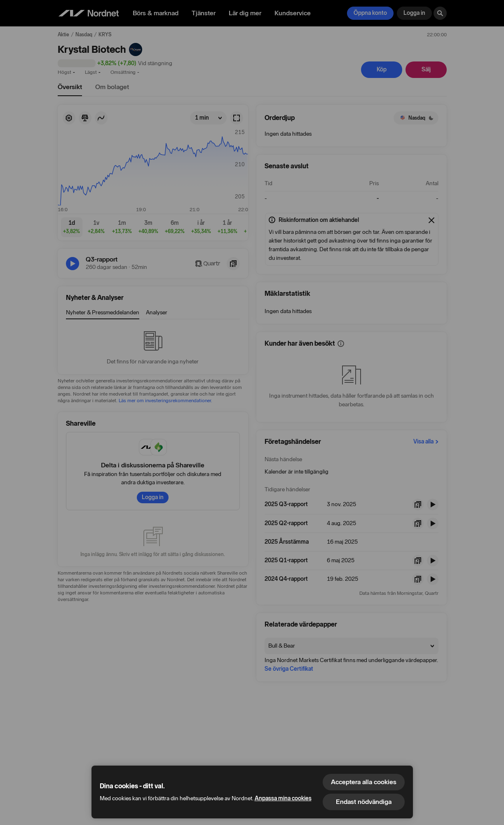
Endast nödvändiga (364, 802)
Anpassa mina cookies (283, 798)
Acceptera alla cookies (364, 782)
